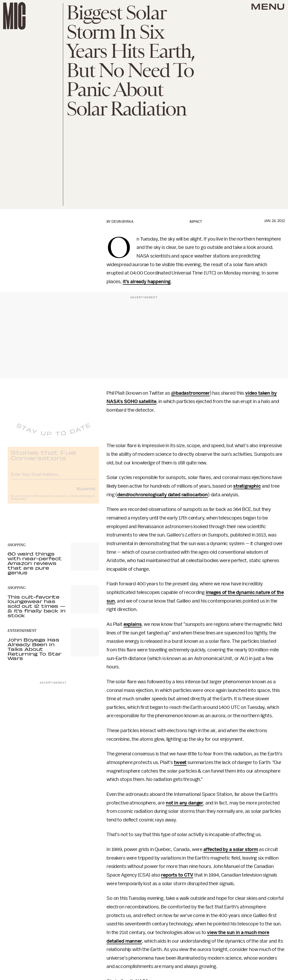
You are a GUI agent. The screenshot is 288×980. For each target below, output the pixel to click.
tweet (180, 762)
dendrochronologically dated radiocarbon (163, 495)
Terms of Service (81, 500)
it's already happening (147, 282)
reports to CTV (177, 875)
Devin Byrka (122, 222)
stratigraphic (247, 486)
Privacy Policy (18, 503)
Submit (86, 492)
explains (133, 624)
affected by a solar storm (231, 849)
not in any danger (184, 803)
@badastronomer (190, 393)
